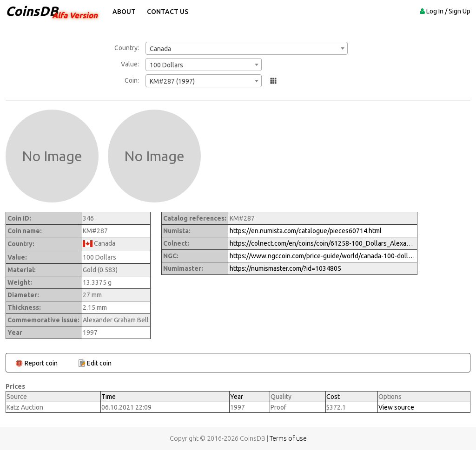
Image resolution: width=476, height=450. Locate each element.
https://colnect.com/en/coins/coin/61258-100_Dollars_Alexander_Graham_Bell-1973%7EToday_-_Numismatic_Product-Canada (323, 243)
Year (237, 397)
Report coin (41, 363)
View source (396, 407)
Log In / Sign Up (448, 11)
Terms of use (288, 438)
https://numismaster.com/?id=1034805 (285, 268)
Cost (333, 397)
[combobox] (247, 48)
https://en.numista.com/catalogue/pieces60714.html (306, 231)
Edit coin (99, 363)
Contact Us (168, 12)
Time (109, 397)
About (124, 12)
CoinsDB (32, 11)
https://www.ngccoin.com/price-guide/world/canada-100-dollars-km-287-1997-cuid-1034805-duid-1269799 (323, 256)
